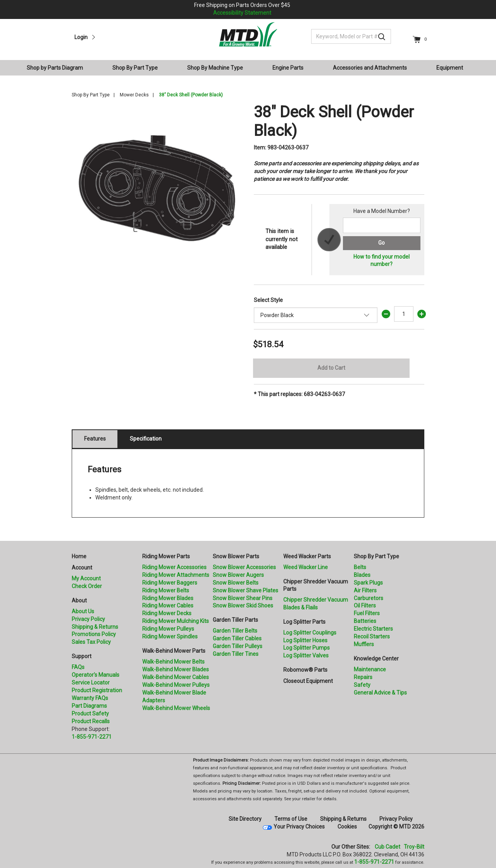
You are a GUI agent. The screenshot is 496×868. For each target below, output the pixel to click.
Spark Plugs (368, 583)
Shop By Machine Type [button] (215, 68)
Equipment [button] (450, 68)
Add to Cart (331, 368)
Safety (362, 685)
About (79, 600)
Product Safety (90, 714)
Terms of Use (291, 819)
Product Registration (97, 690)
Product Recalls (91, 721)
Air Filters (365, 590)
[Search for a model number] (382, 225)
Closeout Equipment (308, 681)
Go (381, 243)
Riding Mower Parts (166, 556)
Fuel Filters (367, 613)
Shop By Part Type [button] (135, 68)
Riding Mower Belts (166, 590)
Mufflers (364, 644)
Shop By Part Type (91, 95)
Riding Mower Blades (168, 598)
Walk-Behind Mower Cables (176, 677)
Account (82, 568)
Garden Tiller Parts (235, 620)
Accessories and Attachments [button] (370, 68)
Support (82, 656)
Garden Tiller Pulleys (238, 646)
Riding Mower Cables (168, 606)
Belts (360, 567)
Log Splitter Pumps (307, 648)
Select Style (268, 300)
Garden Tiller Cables (237, 638)
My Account (86, 578)
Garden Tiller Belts (235, 631)
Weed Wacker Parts (307, 556)
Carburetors (369, 598)
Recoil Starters (372, 636)
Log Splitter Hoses (305, 640)
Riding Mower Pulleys (168, 629)
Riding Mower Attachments (176, 575)
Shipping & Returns (95, 627)
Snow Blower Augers (238, 575)
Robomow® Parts (305, 670)
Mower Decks (134, 95)
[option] (157, 188)
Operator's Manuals (96, 675)
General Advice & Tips (380, 693)
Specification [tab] (146, 439)
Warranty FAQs (90, 698)
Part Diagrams (89, 706)
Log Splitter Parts (304, 622)
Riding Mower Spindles (170, 636)
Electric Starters (373, 629)
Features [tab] (95, 439)
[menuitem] (58, 68)
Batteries (365, 621)
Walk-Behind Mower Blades (176, 669)
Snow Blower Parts (236, 556)
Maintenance (370, 669)
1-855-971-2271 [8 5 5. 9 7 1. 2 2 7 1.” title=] (92, 737)
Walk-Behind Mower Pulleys (176, 685)
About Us (83, 611)
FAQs (78, 667)
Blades (362, 575)
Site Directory (245, 819)
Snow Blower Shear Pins (243, 598)
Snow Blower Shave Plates (245, 590)
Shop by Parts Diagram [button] (55, 68)
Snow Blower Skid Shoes (243, 606)
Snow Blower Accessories (244, 567)
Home (79, 556)
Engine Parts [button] (288, 68)
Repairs (363, 677)
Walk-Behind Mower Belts (173, 662)
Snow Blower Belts (236, 583)
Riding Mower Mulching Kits (176, 621)
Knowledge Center (376, 659)
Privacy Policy (88, 619)
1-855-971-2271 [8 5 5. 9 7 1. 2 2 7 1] (374, 862)
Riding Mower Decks (167, 613)
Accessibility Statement (242, 13)
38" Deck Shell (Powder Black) (191, 95)
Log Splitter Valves (306, 655)
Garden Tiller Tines (236, 654)
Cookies (347, 827)
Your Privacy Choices (299, 827)
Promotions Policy (94, 634)
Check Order (87, 586)
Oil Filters (365, 606)
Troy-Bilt (414, 847)
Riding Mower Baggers (170, 583)
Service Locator (91, 683)
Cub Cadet (387, 847)
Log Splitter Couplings (310, 633)
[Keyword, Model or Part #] (351, 36)
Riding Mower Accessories (174, 567)
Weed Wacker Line (306, 567)
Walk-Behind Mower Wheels (176, 708)
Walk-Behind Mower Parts (174, 651)
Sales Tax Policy (91, 642)
